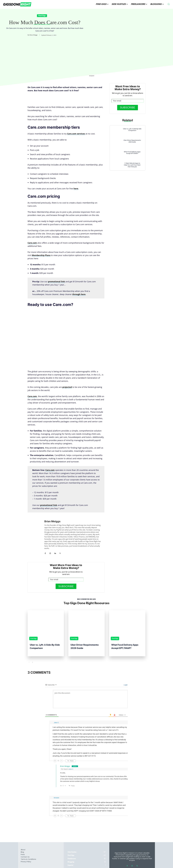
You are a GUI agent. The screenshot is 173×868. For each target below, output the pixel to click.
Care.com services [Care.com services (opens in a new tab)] (76, 134)
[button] (169, 4)
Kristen (57, 798)
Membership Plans (41, 255)
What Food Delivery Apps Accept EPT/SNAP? (132, 153)
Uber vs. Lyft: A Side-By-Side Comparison (132, 130)
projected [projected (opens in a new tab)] (67, 387)
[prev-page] (29, 662)
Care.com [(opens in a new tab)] (32, 396)
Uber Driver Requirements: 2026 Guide (132, 141)
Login (125, 685)
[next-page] (32, 662)
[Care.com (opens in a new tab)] (50, 470)
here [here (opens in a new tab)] (76, 189)
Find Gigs (42, 16)
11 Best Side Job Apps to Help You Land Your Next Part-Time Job (132, 165)
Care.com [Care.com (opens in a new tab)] (32, 243)
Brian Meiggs (33, 35)
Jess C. (71, 769)
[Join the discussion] (90, 699)
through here (79, 294)
